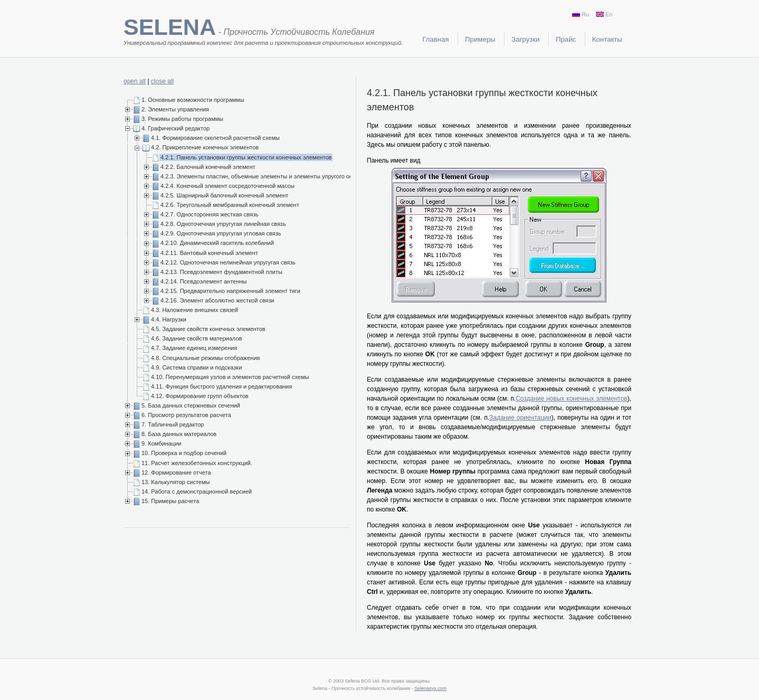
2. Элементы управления (175, 109)
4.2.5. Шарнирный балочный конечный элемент (224, 195)
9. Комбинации (161, 443)
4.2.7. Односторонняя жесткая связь (210, 214)
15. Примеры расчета (170, 501)
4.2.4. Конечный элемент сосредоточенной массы (227, 186)
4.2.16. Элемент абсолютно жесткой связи (217, 300)
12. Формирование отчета (176, 472)
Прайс (566, 39)
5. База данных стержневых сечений (191, 405)
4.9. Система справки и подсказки (196, 367)
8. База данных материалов (179, 434)
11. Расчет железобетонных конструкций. (197, 463)
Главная (435, 39)
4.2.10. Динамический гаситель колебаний (217, 243)
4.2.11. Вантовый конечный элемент (209, 253)
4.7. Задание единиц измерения (194, 348)
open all (135, 81)
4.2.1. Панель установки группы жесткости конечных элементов (246, 157)
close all (162, 81)
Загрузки (525, 39)
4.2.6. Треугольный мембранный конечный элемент (230, 205)
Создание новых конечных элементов (572, 399)
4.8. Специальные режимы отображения (206, 358)
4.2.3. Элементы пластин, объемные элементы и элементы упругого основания (268, 176)
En (604, 14)
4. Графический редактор (175, 128)
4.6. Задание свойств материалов (196, 338)
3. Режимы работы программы (182, 119)
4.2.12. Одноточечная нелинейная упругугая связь (228, 262)
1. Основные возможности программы (193, 100)
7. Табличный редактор (173, 424)
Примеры (480, 39)
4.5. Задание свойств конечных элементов (208, 329)
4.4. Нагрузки (169, 319)
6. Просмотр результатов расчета (186, 415)
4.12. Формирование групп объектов (200, 396)
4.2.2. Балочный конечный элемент (208, 167)
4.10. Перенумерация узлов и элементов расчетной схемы (230, 377)
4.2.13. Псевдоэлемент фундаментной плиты (221, 272)
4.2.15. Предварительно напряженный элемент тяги (230, 291)
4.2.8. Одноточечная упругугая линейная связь (223, 224)
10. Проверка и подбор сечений (184, 453)
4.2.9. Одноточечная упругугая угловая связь (221, 233)
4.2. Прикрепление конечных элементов (205, 147)
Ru (581, 14)
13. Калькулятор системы (175, 482)
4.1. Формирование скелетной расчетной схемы (215, 138)
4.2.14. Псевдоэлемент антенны (204, 281)
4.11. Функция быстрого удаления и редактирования (221, 386)
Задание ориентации (520, 418)
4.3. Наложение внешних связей (195, 310)
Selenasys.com (430, 688)
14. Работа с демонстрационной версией (197, 491)
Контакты (607, 39)
